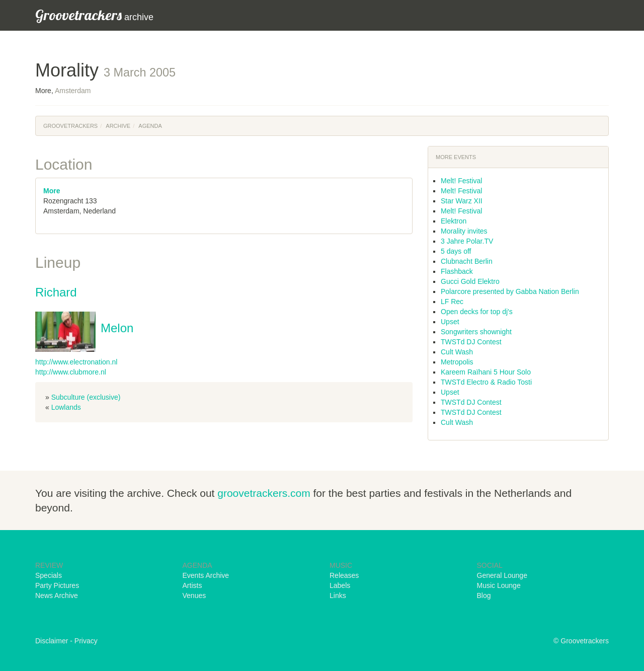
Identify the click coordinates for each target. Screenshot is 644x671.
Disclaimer (52, 641)
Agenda (150, 126)
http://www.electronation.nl (76, 362)
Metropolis (457, 362)
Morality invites (464, 231)
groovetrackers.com (264, 493)
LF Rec (452, 302)
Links (338, 595)
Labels (340, 585)
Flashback (457, 271)
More (52, 191)
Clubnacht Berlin (467, 261)
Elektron (454, 221)
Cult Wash (457, 352)
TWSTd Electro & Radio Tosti (486, 382)
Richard (56, 292)
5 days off (456, 251)
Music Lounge (499, 585)
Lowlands (66, 407)
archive (94, 15)
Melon (117, 328)
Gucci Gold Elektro (470, 281)
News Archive (57, 595)
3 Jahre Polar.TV (467, 241)
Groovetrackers (70, 126)
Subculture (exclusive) (86, 397)
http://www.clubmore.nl (71, 372)
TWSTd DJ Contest (471, 342)
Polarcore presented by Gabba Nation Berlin (510, 291)
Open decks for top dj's (477, 312)
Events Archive (206, 575)
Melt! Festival (461, 181)
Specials (49, 575)
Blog (484, 595)
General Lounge (502, 575)
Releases (344, 575)
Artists (192, 585)
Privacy (86, 641)
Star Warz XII (462, 201)
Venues (194, 595)
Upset (450, 322)
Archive (118, 126)
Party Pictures (57, 585)
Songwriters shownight (476, 332)
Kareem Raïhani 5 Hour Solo (486, 372)
